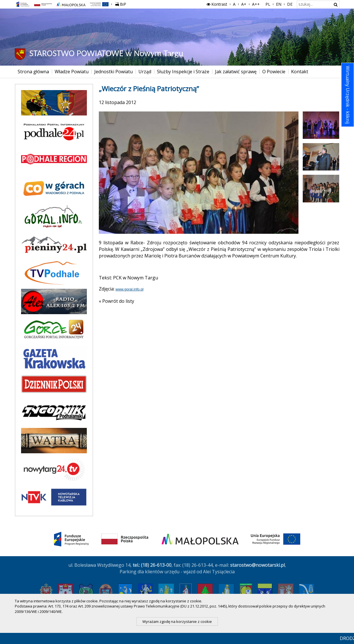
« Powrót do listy (116, 301)
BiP (122, 3)
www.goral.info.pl (130, 289)
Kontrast (216, 4)
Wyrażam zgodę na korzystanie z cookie (177, 621)
